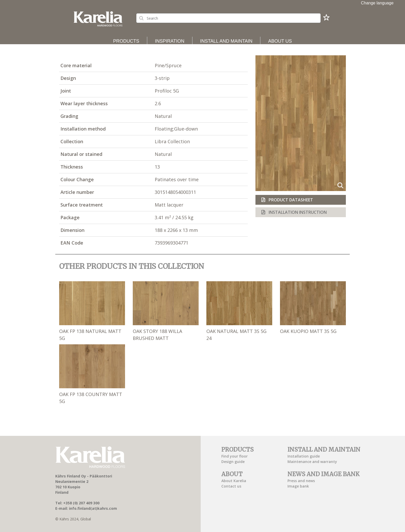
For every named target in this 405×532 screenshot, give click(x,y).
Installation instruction (297, 212)
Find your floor (235, 456)
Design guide (233, 462)
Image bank (298, 486)
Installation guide (304, 456)
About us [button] (280, 41)
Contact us (231, 486)
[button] (326, 19)
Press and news (301, 481)
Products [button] (126, 41)
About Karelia (234, 481)
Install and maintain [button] (226, 41)
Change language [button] (377, 3)
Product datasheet (290, 200)
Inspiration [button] (170, 41)
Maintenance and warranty (312, 462)
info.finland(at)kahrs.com (93, 508)
